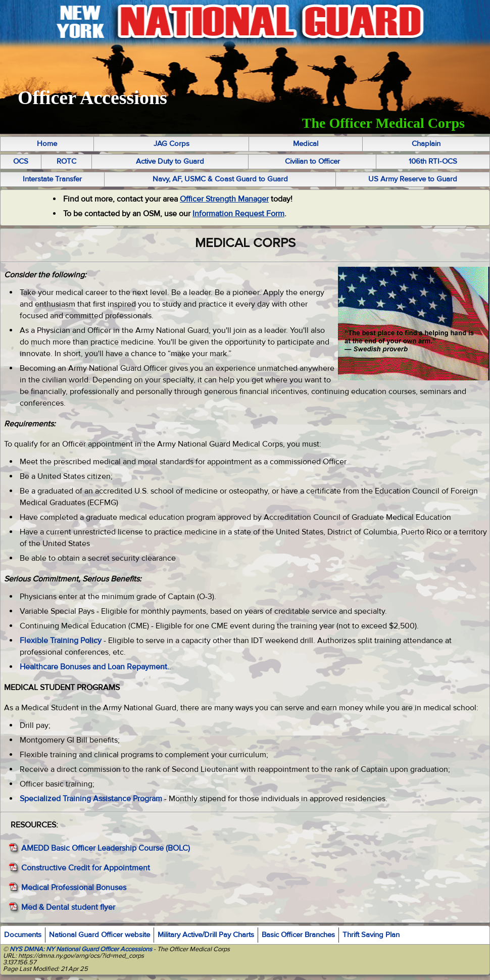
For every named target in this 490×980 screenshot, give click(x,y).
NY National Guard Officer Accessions (99, 949)
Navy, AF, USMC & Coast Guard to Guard (220, 179)
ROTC (66, 161)
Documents (23, 935)
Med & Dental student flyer (68, 907)
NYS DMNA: (26, 949)
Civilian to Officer (312, 161)
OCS (21, 161)
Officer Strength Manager (224, 199)
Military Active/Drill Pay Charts (206, 935)
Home (47, 144)
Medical (306, 144)
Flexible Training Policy (61, 641)
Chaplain (426, 144)
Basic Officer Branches (298, 935)
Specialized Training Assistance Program (91, 799)
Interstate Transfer (52, 179)
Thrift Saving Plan (371, 935)
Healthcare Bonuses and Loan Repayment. (94, 667)
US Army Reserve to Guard (413, 179)
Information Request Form (238, 214)
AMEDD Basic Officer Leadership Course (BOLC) (106, 848)
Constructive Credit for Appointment (86, 868)
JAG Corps (171, 144)
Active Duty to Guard (170, 161)
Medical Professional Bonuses (74, 888)
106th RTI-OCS (433, 161)
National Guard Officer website (100, 935)
